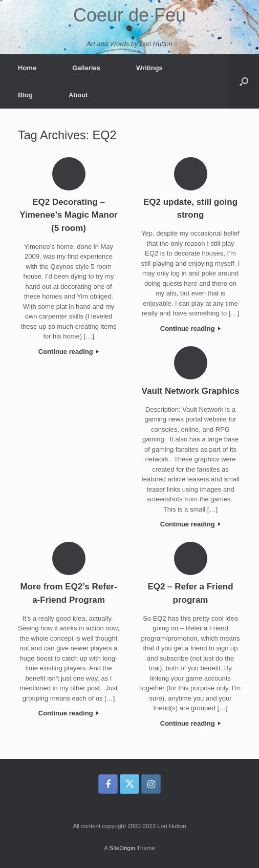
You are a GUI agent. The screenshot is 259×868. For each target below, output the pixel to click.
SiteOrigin (122, 848)
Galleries (86, 68)
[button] (244, 81)
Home (27, 68)
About (78, 95)
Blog (25, 95)
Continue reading (69, 352)
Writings (149, 68)
